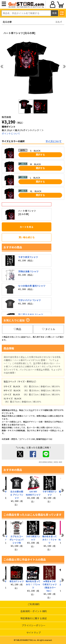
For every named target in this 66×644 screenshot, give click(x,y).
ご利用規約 (34, 604)
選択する (40, 155)
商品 (17, 329)
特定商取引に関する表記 (34, 618)
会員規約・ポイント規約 (34, 611)
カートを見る (27, 227)
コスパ (59, 22)
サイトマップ (34, 633)
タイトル (49, 329)
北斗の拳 (7, 22)
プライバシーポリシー (34, 625)
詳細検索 (62, 13)
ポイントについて (11, 133)
